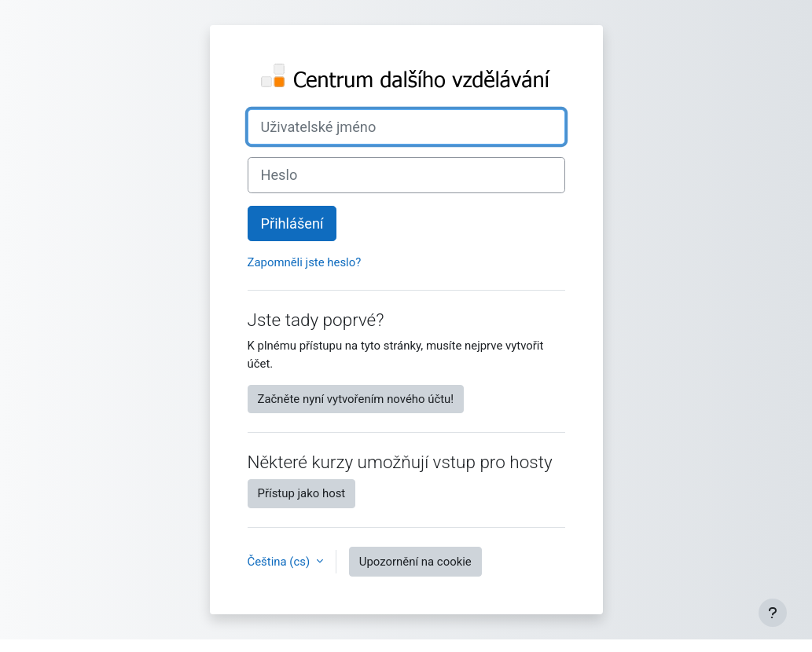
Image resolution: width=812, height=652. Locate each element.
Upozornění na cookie (415, 562)
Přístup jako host (302, 493)
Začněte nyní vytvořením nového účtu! (356, 399)
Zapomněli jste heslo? (305, 262)
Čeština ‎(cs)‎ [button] (280, 562)
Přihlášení (292, 223)
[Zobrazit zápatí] (773, 613)
